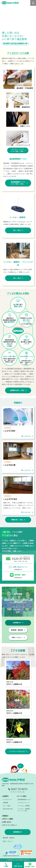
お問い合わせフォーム (20, 567)
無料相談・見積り (20, 575)
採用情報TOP (18, 832)
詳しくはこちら (26, 436)
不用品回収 (7, 428)
